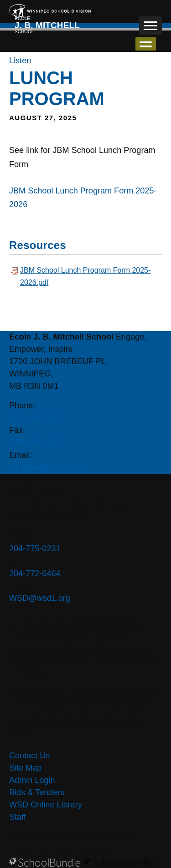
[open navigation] (150, 25)
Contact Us (29, 756)
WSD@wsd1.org (40, 598)
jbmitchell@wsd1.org (47, 467)
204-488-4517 (35, 418)
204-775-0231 (35, 548)
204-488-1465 (35, 442)
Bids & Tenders (37, 792)
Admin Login (32, 780)
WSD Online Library (46, 805)
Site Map (25, 768)
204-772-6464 (35, 574)
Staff (18, 817)
